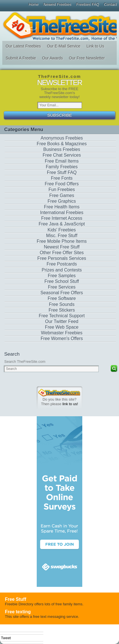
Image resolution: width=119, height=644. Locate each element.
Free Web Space (62, 327)
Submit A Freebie (21, 58)
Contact (110, 4)
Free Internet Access (62, 218)
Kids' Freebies (62, 230)
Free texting (18, 612)
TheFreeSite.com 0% (59, 393)
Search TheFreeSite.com (25, 362)
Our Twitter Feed (62, 321)
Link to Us (95, 46)
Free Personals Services (62, 258)
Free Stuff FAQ (62, 172)
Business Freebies (62, 149)
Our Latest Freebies (23, 46)
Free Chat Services (62, 155)
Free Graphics (62, 201)
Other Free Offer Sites (62, 253)
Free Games (62, 195)
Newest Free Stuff (62, 247)
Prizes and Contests (62, 270)
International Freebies (62, 213)
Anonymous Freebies (62, 138)
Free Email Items (62, 161)
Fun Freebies (62, 190)
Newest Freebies (58, 4)
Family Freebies (62, 167)
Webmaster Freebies (62, 333)
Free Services (62, 287)
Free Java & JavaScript (62, 224)
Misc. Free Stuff (62, 236)
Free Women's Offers (62, 338)
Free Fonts (62, 178)
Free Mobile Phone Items (62, 241)
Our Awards (53, 58)
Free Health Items (62, 207)
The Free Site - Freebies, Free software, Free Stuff (59, 26)
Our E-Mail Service (64, 46)
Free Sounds (62, 304)
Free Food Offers (62, 184)
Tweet (6, 638)
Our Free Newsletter (87, 58)
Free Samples (62, 276)
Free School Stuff (62, 281)
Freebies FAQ (88, 4)
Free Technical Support (62, 316)
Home (34, 4)
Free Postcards (62, 264)
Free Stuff (16, 599)
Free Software (62, 298)
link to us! (70, 404)
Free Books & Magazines (62, 144)
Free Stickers (62, 310)
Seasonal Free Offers (62, 293)
